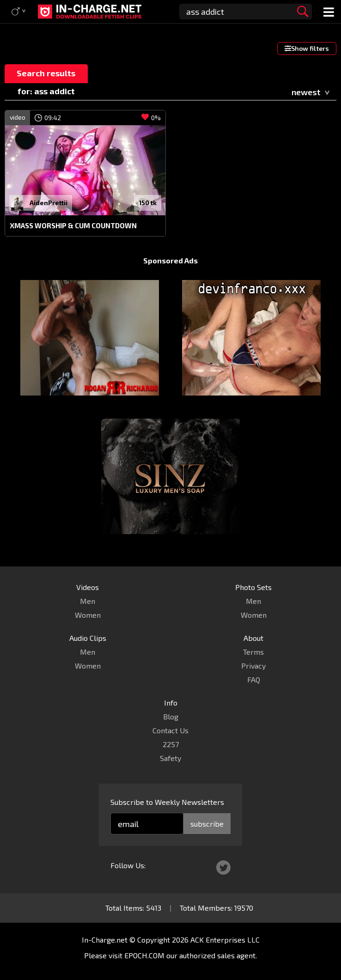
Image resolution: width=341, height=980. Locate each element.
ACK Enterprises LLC (225, 940)
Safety (170, 758)
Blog (171, 716)
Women (88, 615)
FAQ (254, 679)
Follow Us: (128, 865)
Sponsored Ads (170, 260)
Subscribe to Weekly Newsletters (167, 802)
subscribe (207, 824)
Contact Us (170, 730)
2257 (171, 744)
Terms (253, 652)
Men (88, 601)
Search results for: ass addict (46, 76)
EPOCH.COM (144, 955)
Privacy (253, 666)
